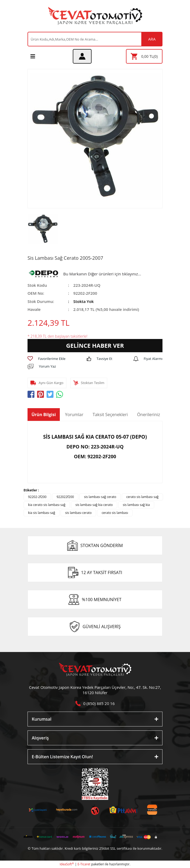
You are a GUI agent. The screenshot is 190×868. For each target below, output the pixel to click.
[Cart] (144, 56)
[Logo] (95, 16)
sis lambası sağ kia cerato (94, 505)
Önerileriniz (149, 415)
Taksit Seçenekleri (110, 415)
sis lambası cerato (78, 513)
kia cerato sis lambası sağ (47, 505)
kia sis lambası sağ (42, 513)
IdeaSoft (67, 864)
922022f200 (65, 497)
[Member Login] (82, 56)
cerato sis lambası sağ (142, 497)
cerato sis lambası (115, 513)
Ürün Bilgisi (44, 415)
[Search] (95, 39)
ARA (152, 39)
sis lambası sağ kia (136, 505)
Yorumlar (74, 415)
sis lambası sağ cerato (100, 497)
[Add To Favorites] (46, 359)
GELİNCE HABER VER (95, 345)
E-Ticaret (84, 864)
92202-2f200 (37, 497)
